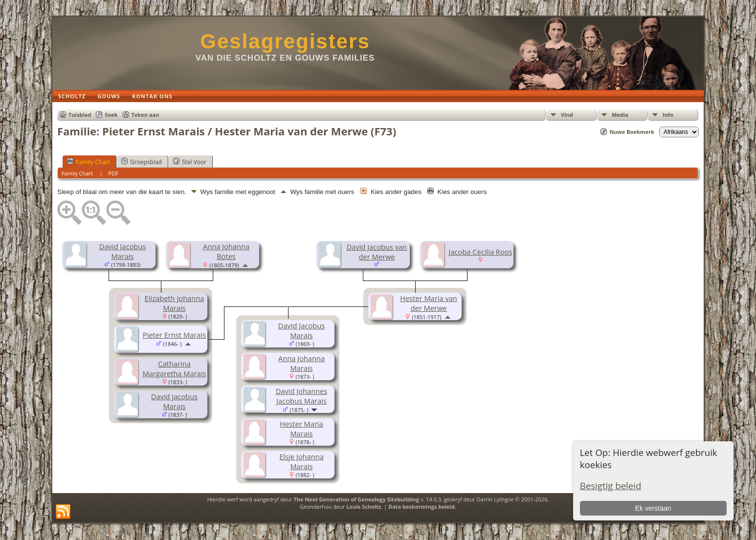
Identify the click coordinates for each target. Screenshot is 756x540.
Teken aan (145, 115)
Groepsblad (142, 162)
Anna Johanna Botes (226, 251)
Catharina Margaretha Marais (175, 368)
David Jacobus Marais (122, 251)
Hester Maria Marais (301, 429)
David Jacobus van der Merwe (377, 252)
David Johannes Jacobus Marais (302, 396)
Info (668, 115)
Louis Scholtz (364, 507)
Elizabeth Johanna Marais (175, 303)
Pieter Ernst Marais (174, 335)
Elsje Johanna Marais (301, 461)
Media (620, 115)
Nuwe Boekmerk (632, 132)
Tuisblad (80, 115)
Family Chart (89, 162)
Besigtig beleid (611, 486)
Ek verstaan (653, 508)
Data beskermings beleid (422, 507)
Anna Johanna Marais (301, 363)
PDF (113, 173)
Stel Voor (190, 162)
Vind (567, 115)
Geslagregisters (285, 41)
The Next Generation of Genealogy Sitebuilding (356, 499)
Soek (111, 115)
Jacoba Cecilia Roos (480, 252)
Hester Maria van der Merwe (429, 303)
